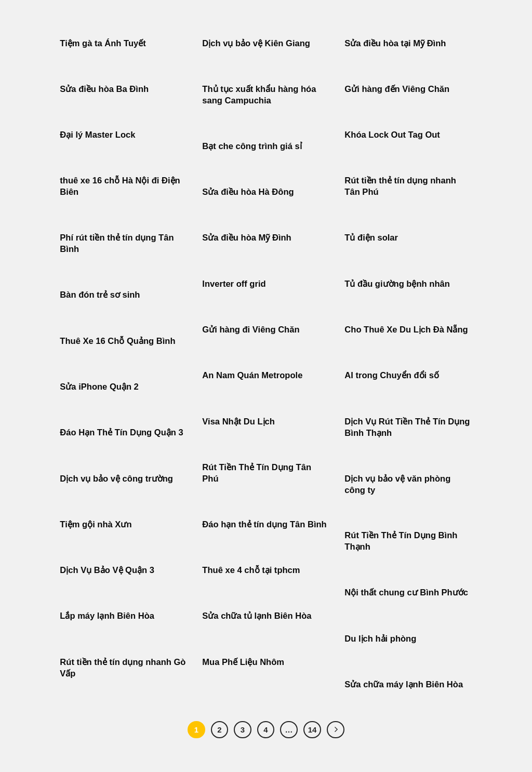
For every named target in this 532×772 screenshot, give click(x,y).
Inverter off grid (234, 284)
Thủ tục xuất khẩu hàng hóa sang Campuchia (259, 95)
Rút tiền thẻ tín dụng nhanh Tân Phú (400, 186)
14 (312, 730)
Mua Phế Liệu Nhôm (243, 662)
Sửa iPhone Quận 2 (100, 387)
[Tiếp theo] (336, 730)
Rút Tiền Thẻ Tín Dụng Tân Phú (257, 473)
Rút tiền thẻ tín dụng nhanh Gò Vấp (123, 668)
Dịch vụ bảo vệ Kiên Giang (256, 43)
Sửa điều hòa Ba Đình (104, 89)
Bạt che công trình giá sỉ (252, 146)
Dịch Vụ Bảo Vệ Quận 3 (107, 570)
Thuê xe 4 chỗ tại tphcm (251, 570)
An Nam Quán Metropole (252, 375)
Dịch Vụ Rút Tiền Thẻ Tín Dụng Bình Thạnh (407, 427)
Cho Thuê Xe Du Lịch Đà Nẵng (406, 330)
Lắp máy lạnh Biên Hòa (107, 616)
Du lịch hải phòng (380, 639)
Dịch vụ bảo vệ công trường (116, 479)
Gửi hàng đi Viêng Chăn (251, 330)
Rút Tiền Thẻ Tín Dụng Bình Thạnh (401, 541)
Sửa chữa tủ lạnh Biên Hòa (257, 616)
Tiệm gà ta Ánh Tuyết (103, 43)
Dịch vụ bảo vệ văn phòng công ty (397, 484)
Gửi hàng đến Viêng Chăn (397, 89)
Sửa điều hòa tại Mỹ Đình (395, 43)
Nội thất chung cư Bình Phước (406, 593)
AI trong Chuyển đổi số (392, 375)
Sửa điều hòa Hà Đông (248, 192)
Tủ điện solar (371, 238)
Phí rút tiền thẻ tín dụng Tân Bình (117, 243)
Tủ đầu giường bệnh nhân (397, 284)
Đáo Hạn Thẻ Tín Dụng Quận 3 (121, 432)
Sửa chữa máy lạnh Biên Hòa (404, 684)
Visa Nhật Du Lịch (238, 422)
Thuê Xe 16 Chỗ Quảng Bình (117, 341)
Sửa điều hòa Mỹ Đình (247, 238)
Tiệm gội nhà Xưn (96, 524)
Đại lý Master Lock (97, 135)
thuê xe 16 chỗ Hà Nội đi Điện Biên (120, 186)
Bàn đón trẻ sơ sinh (100, 295)
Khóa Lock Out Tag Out (392, 135)
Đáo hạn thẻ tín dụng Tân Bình (264, 524)
